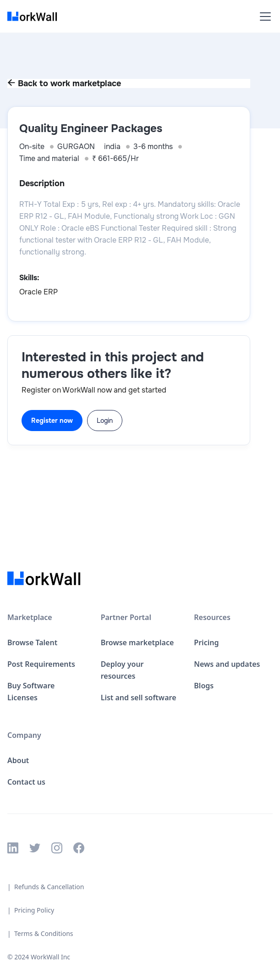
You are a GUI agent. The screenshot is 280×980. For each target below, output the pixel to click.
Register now (52, 421)
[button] (264, 17)
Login (105, 421)
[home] (35, 16)
